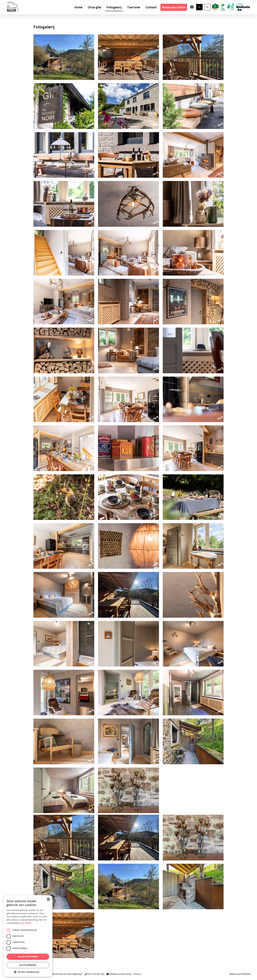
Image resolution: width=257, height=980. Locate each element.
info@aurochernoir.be (119, 974)
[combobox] (48, 899)
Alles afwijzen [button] (28, 965)
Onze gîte (94, 7)
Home (78, 7)
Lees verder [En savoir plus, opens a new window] (26, 923)
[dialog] (28, 936)
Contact (151, 7)
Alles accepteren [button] (28, 957)
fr (207, 7)
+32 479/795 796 (94, 974)
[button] (28, 972)
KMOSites (246, 974)
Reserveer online (174, 7)
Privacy (137, 974)
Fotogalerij (114, 7)
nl (199, 7)
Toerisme (134, 7)
